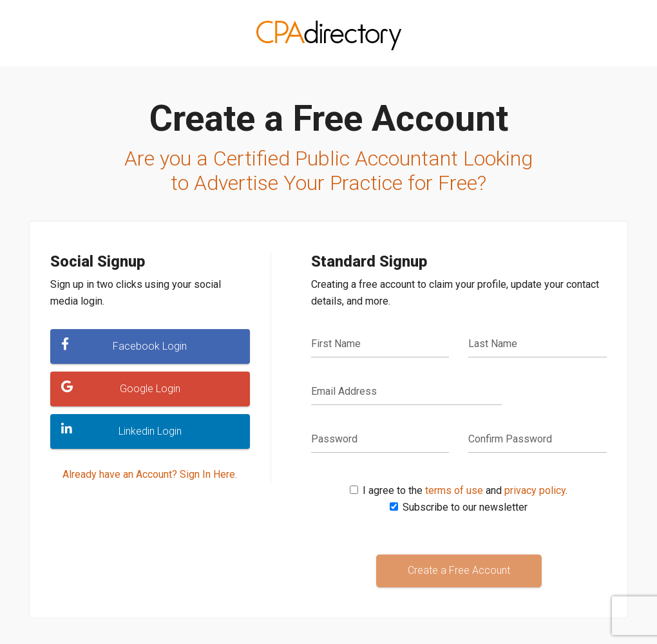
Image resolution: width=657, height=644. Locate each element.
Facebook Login (124, 345)
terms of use (454, 490)
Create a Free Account (459, 570)
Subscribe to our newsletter (465, 507)
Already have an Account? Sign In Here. (150, 474)
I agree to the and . (465, 490)
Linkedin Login (121, 430)
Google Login (121, 388)
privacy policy (535, 490)
